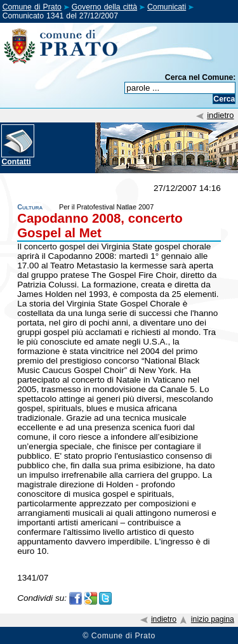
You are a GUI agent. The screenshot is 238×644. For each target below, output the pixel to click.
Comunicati (167, 7)
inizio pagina (213, 619)
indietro (220, 115)
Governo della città (104, 7)
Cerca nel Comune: (201, 77)
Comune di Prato (32, 7)
